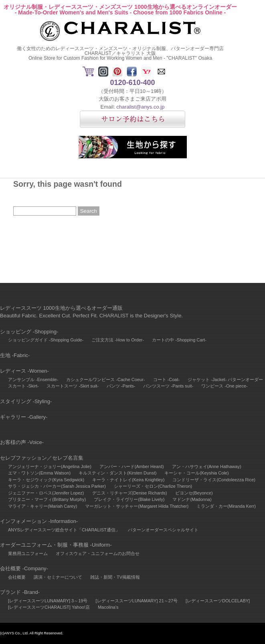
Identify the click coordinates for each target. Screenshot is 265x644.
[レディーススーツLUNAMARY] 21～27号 (137, 601)
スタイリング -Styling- (26, 401)
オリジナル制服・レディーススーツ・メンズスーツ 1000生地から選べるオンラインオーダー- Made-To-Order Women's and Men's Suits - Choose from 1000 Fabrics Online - (120, 10)
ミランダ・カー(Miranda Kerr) (226, 506)
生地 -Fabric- (15, 355)
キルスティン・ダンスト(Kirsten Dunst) (117, 473)
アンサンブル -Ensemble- (33, 380)
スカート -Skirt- (23, 386)
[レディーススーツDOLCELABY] (218, 601)
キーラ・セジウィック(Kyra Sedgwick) (46, 480)
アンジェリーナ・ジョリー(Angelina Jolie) (50, 466)
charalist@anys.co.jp (140, 107)
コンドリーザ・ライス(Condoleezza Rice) (214, 480)
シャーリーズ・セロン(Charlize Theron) (153, 486)
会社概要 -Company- (24, 568)
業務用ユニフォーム (28, 553)
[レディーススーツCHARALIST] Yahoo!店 (49, 607)
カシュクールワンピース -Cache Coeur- (105, 380)
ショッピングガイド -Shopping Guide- (46, 340)
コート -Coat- (167, 380)
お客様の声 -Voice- (22, 442)
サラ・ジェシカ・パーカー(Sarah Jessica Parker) (57, 486)
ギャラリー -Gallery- (24, 417)
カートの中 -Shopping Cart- (179, 340)
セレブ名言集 (68, 458)
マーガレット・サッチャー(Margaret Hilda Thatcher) (137, 506)
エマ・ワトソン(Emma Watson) (39, 473)
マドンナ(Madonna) (192, 499)
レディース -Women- (24, 371)
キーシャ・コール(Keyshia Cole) (196, 473)
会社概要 (17, 577)
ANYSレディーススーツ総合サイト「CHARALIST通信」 (64, 530)
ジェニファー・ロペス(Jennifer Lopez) (46, 493)
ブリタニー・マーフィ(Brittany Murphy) (47, 499)
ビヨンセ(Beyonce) (194, 493)
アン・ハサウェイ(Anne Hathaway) (207, 466)
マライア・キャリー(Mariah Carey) (42, 506)
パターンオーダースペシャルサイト (163, 530)
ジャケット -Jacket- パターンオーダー (225, 380)
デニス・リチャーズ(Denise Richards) (130, 493)
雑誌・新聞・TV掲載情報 (115, 577)
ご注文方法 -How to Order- (118, 340)
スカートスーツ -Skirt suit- (73, 386)
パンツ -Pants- (121, 386)
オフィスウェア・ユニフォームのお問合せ (98, 553)
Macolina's (108, 607)
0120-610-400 (132, 83)
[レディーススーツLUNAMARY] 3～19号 (48, 601)
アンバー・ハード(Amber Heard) (132, 466)
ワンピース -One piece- (225, 386)
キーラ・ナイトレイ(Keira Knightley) (128, 480)
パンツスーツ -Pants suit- (168, 386)
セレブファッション (23, 458)
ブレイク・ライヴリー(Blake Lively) (129, 499)
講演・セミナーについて (58, 577)
